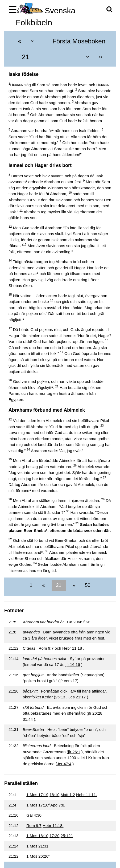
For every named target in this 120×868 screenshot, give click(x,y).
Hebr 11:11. (86, 795)
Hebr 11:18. (53, 826)
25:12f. (67, 836)
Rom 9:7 (46, 648)
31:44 (28, 719)
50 (87, 585)
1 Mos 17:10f (38, 805)
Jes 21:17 (77, 697)
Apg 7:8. (58, 805)
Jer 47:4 (64, 764)
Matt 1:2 (68, 795)
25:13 (60, 697)
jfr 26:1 (74, 752)
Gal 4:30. (34, 815)
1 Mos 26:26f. (38, 856)
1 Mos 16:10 (37, 836)
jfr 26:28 (95, 713)
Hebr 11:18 (72, 648)
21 (59, 585)
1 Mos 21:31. (38, 846)
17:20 (55, 836)
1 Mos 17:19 (37, 795)
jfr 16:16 (73, 664)
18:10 (55, 795)
